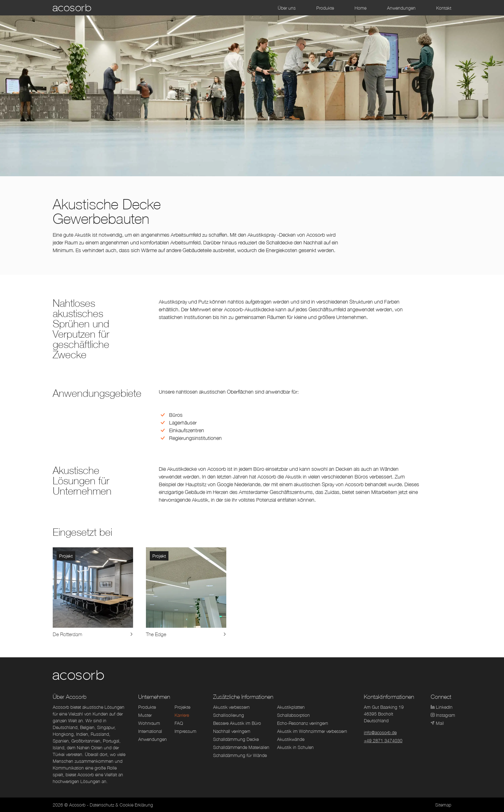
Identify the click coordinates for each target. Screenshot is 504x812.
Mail (437, 723)
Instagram (441, 715)
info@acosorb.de (380, 732)
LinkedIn (441, 707)
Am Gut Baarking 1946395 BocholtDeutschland (384, 714)
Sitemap (443, 805)
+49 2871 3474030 (383, 740)
